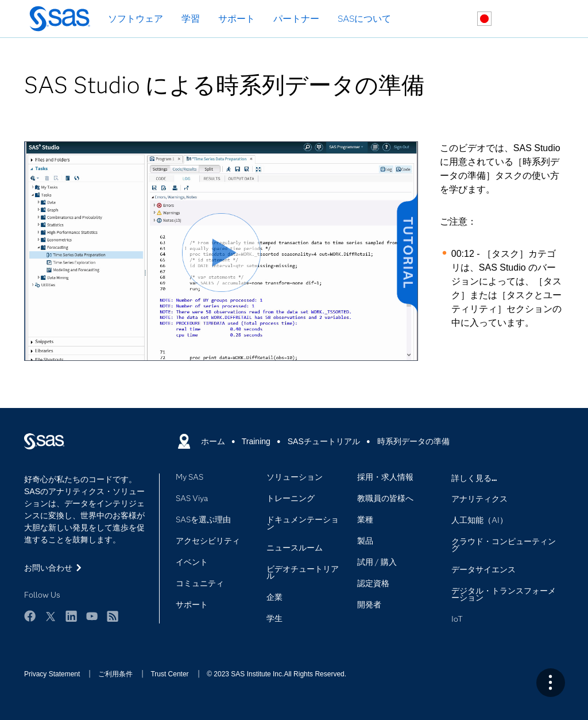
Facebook (30, 616)
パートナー (296, 19)
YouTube (92, 616)
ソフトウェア (136, 19)
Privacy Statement (52, 674)
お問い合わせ (511, 19)
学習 (191, 19)
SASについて (364, 19)
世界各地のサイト (484, 19)
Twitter (51, 616)
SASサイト (538, 19)
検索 (457, 19)
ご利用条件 (115, 674)
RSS (113, 616)
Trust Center (169, 674)
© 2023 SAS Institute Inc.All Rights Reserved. (276, 674)
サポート (237, 19)
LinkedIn (71, 616)
